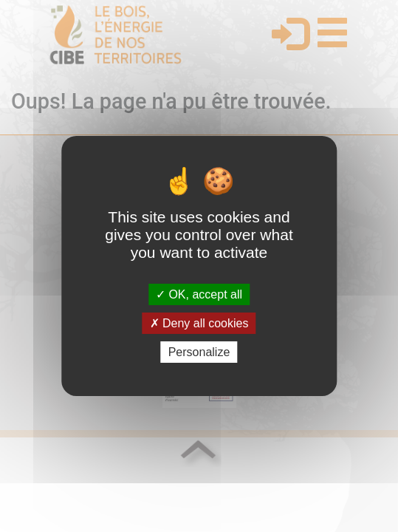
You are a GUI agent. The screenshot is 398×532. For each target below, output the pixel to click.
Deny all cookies (199, 323)
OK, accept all (199, 294)
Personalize (199, 352)
